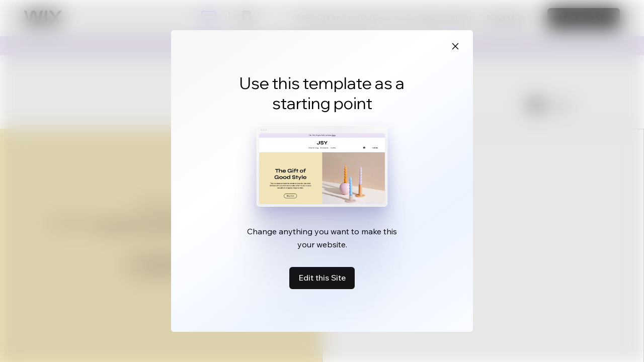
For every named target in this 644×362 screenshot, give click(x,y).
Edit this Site (322, 278)
